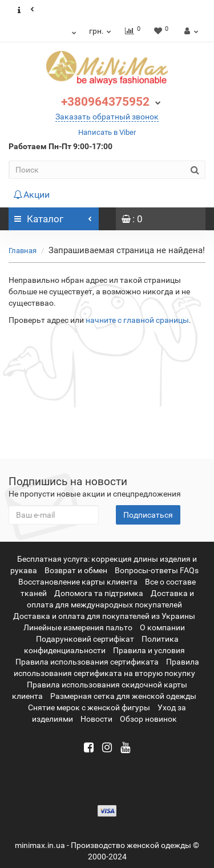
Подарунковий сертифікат (85, 639)
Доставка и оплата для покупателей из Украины (104, 616)
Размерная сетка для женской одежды (123, 696)
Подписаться (148, 515)
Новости (96, 719)
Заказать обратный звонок (107, 117)
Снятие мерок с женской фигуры (89, 707)
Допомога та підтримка (99, 593)
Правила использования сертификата (87, 662)
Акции (31, 195)
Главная (23, 251)
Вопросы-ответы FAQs (157, 570)
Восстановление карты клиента (78, 582)
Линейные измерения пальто (78, 627)
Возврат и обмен (76, 570)
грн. (101, 31)
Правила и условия (149, 650)
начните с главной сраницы (137, 320)
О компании (162, 627)
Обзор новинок (148, 719)
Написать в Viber (107, 132)
